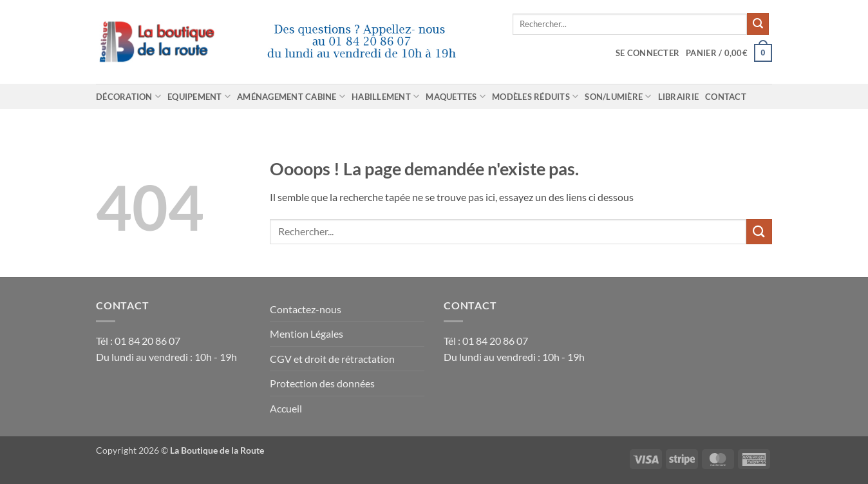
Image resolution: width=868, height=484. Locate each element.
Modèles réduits (535, 96)
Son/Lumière (618, 96)
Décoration (128, 96)
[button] (647, 53)
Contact (726, 97)
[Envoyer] (758, 24)
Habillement (385, 96)
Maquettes (456, 96)
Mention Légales (307, 334)
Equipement (199, 96)
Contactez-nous (306, 309)
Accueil (286, 408)
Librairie (678, 97)
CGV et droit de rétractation (332, 359)
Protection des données (322, 383)
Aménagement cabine (291, 96)
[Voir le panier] (729, 53)
